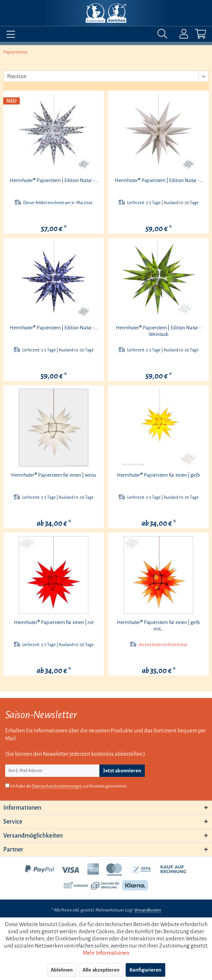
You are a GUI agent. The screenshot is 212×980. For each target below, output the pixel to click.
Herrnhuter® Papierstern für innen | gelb (158, 475)
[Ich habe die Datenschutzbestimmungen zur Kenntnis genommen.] (7, 785)
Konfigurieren (145, 970)
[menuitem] (9, 35)
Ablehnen (62, 970)
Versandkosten (148, 910)
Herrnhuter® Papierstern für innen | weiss (54, 475)
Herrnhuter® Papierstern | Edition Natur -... (54, 180)
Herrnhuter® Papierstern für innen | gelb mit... (158, 626)
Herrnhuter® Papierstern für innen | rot (54, 622)
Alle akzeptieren (101, 970)
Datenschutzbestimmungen (57, 786)
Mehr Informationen (106, 953)
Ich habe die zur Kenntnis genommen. (69, 786)
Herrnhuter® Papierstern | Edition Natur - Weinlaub (158, 331)
